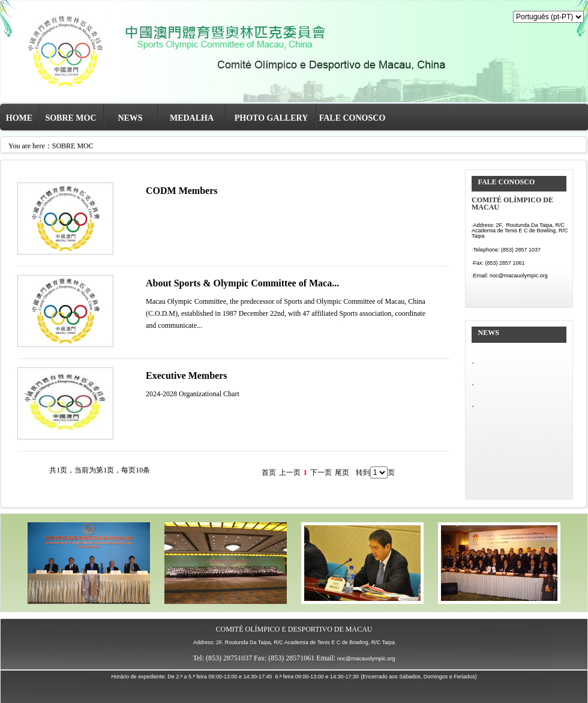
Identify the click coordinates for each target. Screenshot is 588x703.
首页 (269, 472)
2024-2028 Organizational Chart (193, 394)
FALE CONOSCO (352, 118)
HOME (19, 118)
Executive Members (187, 376)
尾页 (342, 472)
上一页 (290, 472)
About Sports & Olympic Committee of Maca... (242, 283)
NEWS (130, 118)
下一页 (321, 472)
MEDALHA (192, 118)
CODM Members (182, 191)
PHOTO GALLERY (271, 118)
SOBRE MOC (70, 118)
